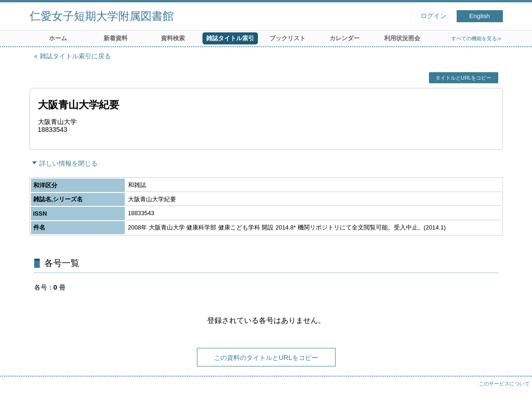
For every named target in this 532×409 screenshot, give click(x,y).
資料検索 (173, 38)
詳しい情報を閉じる (68, 163)
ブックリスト (287, 38)
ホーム (58, 38)
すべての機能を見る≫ (477, 38)
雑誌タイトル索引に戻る (75, 56)
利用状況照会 (402, 38)
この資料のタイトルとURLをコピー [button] (266, 358)
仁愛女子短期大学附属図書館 (102, 16)
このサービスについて (504, 384)
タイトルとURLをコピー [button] (463, 78)
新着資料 (116, 38)
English (480, 16)
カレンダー (345, 38)
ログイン (434, 16)
